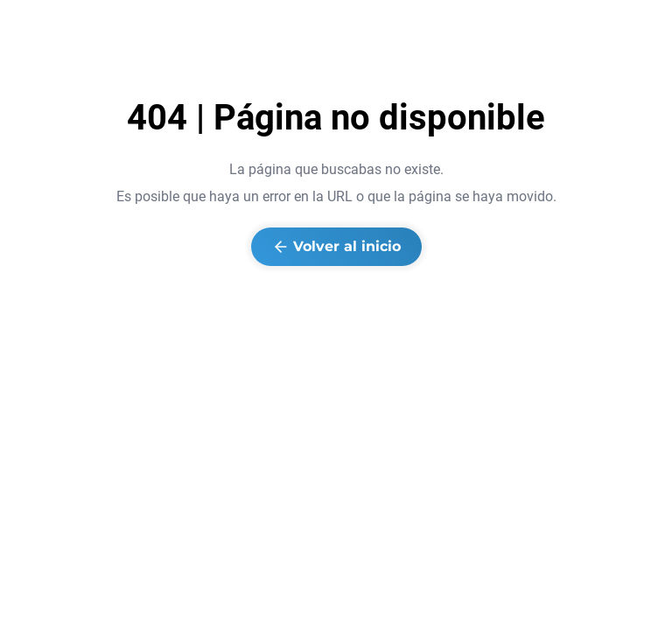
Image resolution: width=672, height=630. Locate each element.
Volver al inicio (336, 247)
